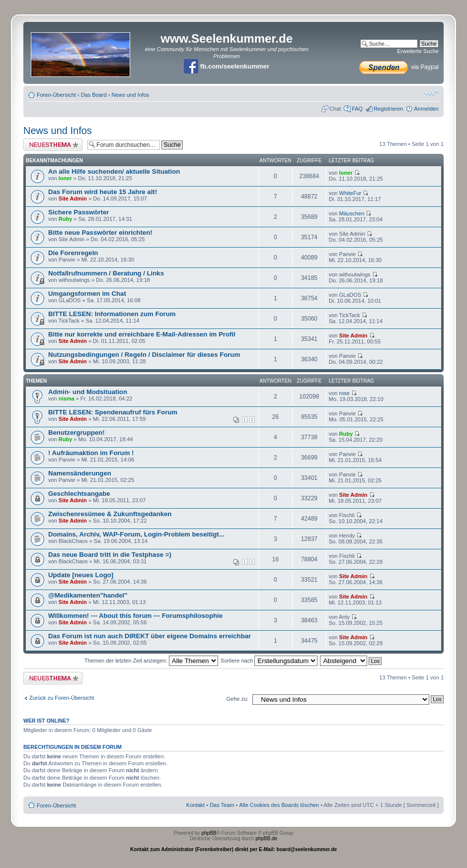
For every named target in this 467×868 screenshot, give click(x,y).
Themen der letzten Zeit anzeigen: (151, 661)
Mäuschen (352, 213)
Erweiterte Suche (418, 51)
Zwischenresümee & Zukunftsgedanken (110, 514)
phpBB (209, 833)
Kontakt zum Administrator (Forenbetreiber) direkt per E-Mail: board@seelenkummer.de (233, 849)
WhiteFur (350, 193)
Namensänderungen (80, 473)
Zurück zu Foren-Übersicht (62, 698)
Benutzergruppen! (77, 433)
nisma (67, 399)
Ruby (66, 219)
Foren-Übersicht (56, 95)
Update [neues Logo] (81, 575)
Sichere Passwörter (78, 212)
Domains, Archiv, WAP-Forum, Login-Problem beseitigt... (136, 534)
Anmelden (426, 109)
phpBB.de (266, 838)
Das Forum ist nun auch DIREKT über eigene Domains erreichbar (150, 636)
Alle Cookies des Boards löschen (279, 805)
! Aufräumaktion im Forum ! (91, 453)
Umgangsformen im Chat (87, 294)
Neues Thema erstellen (53, 145)
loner (65, 178)
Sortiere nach (269, 661)
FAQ (357, 109)
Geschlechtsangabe (79, 494)
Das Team (222, 805)
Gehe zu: (237, 699)
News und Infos (130, 95)
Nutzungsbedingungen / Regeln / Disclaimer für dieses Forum (144, 355)
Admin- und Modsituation (88, 392)
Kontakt (195, 805)
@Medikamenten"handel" (88, 595)
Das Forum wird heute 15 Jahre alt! (103, 192)
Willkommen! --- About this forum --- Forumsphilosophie (135, 616)
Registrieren (388, 109)
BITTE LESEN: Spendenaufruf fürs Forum (113, 412)
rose (345, 393)
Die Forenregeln (73, 253)
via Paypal (399, 67)
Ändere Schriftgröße (431, 93)
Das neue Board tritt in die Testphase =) (110, 555)
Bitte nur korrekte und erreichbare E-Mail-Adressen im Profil (142, 334)
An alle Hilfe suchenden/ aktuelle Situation (114, 171)
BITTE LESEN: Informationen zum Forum (112, 314)
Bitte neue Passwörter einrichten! (100, 233)
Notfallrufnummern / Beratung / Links (106, 273)
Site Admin (73, 199)
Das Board (94, 95)
